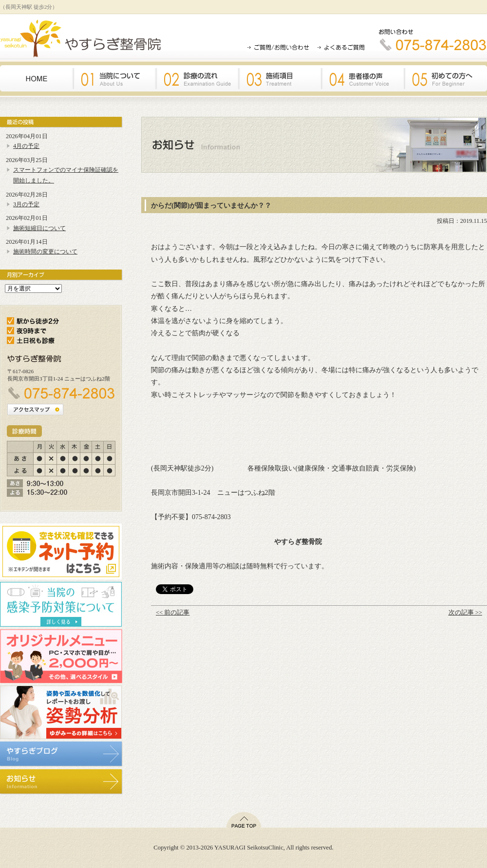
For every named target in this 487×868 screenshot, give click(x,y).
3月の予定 (26, 204)
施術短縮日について (39, 228)
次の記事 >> (465, 613)
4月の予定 (26, 146)
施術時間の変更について (45, 252)
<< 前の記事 (173, 613)
